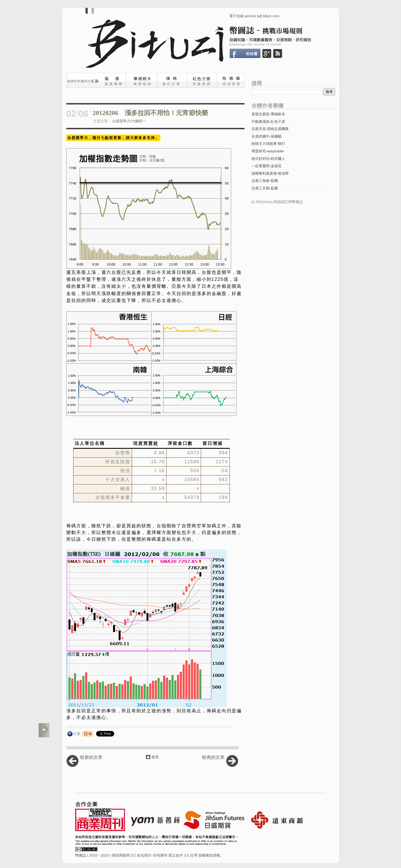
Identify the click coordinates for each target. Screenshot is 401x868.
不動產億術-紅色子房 (268, 122)
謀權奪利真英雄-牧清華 (270, 173)
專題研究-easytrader (268, 151)
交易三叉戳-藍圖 (265, 188)
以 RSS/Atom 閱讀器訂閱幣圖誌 (277, 202)
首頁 (155, 757)
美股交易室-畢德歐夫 (268, 114)
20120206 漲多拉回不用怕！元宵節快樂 (150, 113)
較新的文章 (91, 757)
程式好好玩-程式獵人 (268, 159)
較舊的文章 (213, 757)
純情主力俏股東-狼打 (268, 144)
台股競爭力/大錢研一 (129, 121)
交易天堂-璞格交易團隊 (270, 129)
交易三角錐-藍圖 (265, 181)
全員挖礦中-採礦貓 (266, 136)
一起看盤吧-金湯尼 (266, 166)
